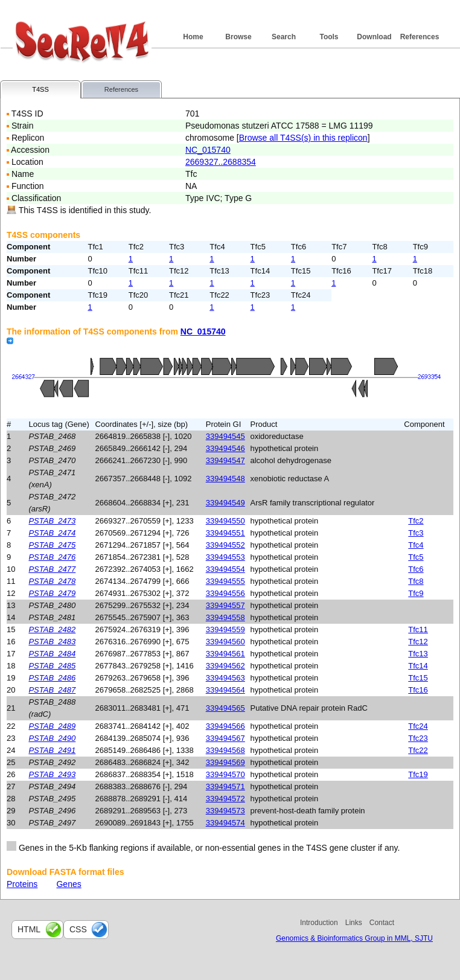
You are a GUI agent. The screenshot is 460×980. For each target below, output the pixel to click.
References (420, 37)
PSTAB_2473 (52, 521)
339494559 (225, 629)
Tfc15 (418, 678)
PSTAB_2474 (52, 533)
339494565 (225, 708)
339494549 (225, 503)
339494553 (225, 557)
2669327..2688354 (221, 162)
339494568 (225, 750)
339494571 (225, 786)
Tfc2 (416, 521)
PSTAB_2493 (52, 774)
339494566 (225, 726)
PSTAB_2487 (52, 690)
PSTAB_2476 (52, 557)
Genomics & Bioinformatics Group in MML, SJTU (354, 938)
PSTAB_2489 (52, 726)
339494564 (225, 690)
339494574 (225, 823)
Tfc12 (418, 642)
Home (193, 37)
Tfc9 (416, 593)
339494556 (225, 593)
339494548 (225, 479)
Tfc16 (418, 690)
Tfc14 (418, 666)
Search (284, 37)
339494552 (225, 545)
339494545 (225, 436)
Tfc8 (416, 581)
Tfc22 (418, 750)
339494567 (225, 738)
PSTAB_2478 (52, 581)
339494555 (225, 581)
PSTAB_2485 (52, 666)
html (29, 929)
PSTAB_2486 (52, 678)
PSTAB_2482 (52, 629)
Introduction (319, 923)
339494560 (225, 642)
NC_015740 (208, 150)
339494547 (225, 460)
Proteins (22, 884)
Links (354, 923)
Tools (329, 37)
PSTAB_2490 (52, 738)
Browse (238, 37)
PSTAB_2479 (52, 593)
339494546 (225, 448)
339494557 (225, 605)
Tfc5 (416, 557)
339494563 (225, 678)
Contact (382, 923)
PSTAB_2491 (52, 750)
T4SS (40, 89)
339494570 (225, 774)
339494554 (225, 569)
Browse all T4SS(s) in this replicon (303, 138)
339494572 (225, 799)
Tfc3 (416, 533)
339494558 (225, 617)
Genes (69, 884)
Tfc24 (418, 726)
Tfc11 (418, 629)
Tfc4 (416, 545)
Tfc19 (418, 774)
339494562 (225, 666)
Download (374, 37)
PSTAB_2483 (52, 642)
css (78, 929)
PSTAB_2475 (52, 545)
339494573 (225, 811)
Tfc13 (418, 654)
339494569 (225, 762)
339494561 (225, 654)
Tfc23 (418, 738)
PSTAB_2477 (52, 569)
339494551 (225, 533)
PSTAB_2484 (52, 654)
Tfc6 (416, 569)
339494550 (225, 521)
